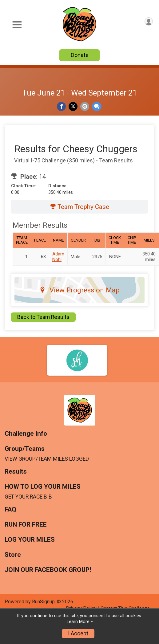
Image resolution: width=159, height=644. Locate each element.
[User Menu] (149, 21)
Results (16, 472)
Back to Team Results (43, 317)
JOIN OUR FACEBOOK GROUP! (48, 570)
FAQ (10, 509)
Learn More (78, 622)
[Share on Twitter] (73, 106)
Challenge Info (26, 434)
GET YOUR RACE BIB (28, 497)
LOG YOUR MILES (30, 540)
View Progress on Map (79, 290)
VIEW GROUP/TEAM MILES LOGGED (47, 459)
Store (13, 555)
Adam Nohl (58, 257)
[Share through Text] (97, 106)
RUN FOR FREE (26, 525)
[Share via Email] (85, 106)
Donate (80, 55)
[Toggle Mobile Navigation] (17, 25)
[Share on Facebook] (61, 106)
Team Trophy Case (80, 207)
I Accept (78, 634)
